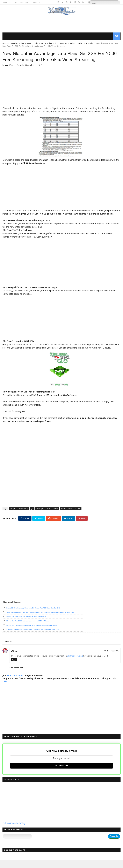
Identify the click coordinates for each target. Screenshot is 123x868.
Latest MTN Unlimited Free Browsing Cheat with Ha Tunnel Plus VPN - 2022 (33, 638)
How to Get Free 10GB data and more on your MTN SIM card (28, 629)
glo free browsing (75, 664)
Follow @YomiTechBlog (14, 831)
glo (37, 44)
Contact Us (36, 2)
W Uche (14, 659)
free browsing (27, 44)
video (81, 44)
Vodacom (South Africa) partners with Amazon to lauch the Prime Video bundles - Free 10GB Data (40, 620)
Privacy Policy (24, 2)
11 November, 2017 (112, 659)
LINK (5, 689)
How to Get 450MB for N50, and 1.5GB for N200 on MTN (26, 625)
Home (5, 2)
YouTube (90, 44)
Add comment (16, 676)
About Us (13, 2)
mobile (73, 44)
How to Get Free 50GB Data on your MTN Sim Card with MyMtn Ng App (32, 633)
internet (64, 44)
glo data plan (46, 44)
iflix (56, 44)
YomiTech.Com (15, 684)
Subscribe (61, 774)
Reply (14, 668)
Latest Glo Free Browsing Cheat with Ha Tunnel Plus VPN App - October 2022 (33, 616)
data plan (14, 44)
